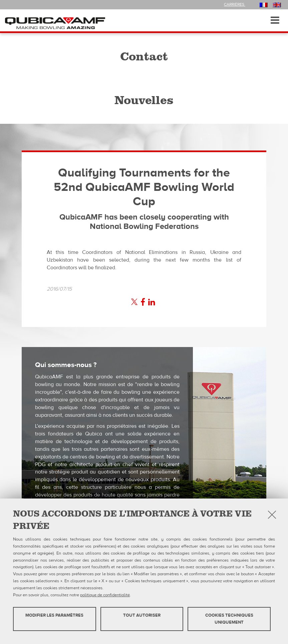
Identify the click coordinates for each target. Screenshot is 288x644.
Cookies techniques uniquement (229, 619)
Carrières (235, 4)
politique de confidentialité (105, 595)
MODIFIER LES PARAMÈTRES (54, 615)
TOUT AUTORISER (142, 615)
